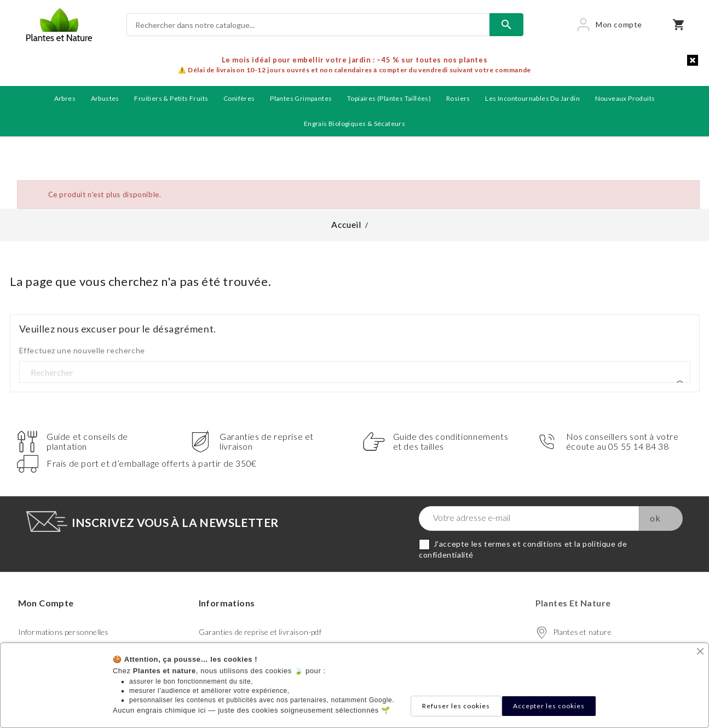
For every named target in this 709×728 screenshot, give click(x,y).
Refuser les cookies (456, 706)
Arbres (65, 98)
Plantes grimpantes (301, 98)
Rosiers (458, 98)
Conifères (239, 98)
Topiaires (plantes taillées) (389, 98)
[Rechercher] (308, 25)
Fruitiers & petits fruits (171, 98)
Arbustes (105, 98)
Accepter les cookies (549, 706)
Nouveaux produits (625, 98)
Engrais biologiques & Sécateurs (354, 124)
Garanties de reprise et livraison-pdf (260, 632)
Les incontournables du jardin (532, 98)
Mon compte (46, 603)
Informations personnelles (64, 632)
